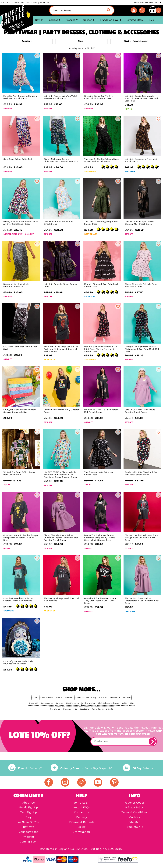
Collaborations (28, 832)
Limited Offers (135, 20)
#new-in (69, 697)
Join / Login (81, 803)
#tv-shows (55, 709)
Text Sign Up (29, 813)
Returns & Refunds (82, 822)
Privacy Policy (134, 808)
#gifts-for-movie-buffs (102, 709)
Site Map (134, 822)
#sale (35, 697)
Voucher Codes (134, 803)
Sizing (81, 827)
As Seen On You (29, 822)
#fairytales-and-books (108, 703)
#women (103, 697)
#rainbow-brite (70, 709)
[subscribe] (152, 741)
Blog (29, 817)
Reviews (29, 827)
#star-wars (115, 697)
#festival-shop (73, 703)
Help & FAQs (82, 808)
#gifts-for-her (89, 703)
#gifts (124, 703)
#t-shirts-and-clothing (86, 697)
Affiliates (29, 837)
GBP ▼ (158, 2)
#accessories (47, 703)
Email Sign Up (29, 808)
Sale (151, 20)
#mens (59, 697)
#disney (60, 703)
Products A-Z (135, 827)
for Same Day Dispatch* (81, 768)
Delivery (82, 817)
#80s (132, 703)
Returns (138, 768)
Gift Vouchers (82, 832)
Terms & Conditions (135, 813)
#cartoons (84, 709)
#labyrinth (33, 703)
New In (39, 20)
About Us (29, 803)
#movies (127, 697)
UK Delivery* (25, 768)
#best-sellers (47, 697)
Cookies (135, 817)
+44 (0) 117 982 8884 (144, 2)
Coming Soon (29, 842)
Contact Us (81, 813)
